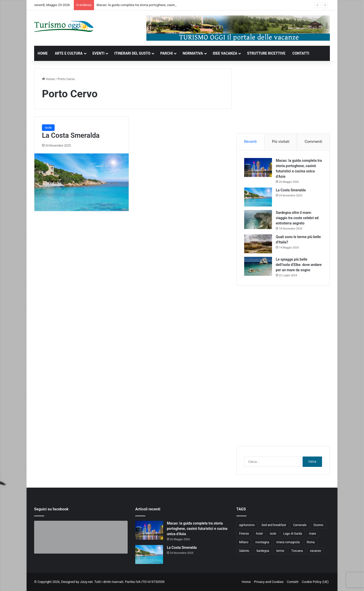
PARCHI (166, 53)
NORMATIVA (193, 53)
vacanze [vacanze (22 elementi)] (315, 551)
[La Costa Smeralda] (82, 182)
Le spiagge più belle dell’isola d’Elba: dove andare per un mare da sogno (299, 265)
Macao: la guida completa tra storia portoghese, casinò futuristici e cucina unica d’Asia (160, 5)
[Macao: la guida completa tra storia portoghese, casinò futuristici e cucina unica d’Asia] (258, 167)
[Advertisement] (283, 100)
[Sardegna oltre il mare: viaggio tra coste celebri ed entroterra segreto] (258, 220)
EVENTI (98, 53)
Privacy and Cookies (269, 582)
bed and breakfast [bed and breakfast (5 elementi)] (274, 525)
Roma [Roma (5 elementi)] (311, 542)
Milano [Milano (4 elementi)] (244, 542)
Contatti (293, 582)
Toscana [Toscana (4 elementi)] (297, 551)
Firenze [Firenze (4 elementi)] (244, 534)
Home (48, 79)
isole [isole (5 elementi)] (273, 534)
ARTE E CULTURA (69, 53)
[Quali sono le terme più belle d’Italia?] (258, 244)
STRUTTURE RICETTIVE (266, 53)
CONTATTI (301, 53)
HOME (43, 53)
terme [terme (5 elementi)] (280, 551)
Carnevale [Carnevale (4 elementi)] (300, 525)
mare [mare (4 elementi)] (313, 534)
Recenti (251, 142)
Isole (48, 128)
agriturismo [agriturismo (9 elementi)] (247, 525)
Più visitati (281, 142)
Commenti (313, 142)
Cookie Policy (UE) (315, 582)
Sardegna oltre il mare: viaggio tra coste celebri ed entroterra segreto (297, 218)
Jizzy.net (86, 582)
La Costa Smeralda (71, 135)
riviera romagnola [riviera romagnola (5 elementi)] (288, 542)
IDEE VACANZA (225, 53)
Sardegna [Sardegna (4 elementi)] (263, 551)
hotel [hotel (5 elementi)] (259, 534)
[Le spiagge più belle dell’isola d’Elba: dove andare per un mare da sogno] (258, 266)
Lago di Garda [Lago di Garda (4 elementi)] (293, 534)
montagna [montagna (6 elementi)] (262, 542)
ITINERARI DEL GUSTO (132, 53)
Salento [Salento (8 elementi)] (244, 551)
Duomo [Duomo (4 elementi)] (318, 525)
